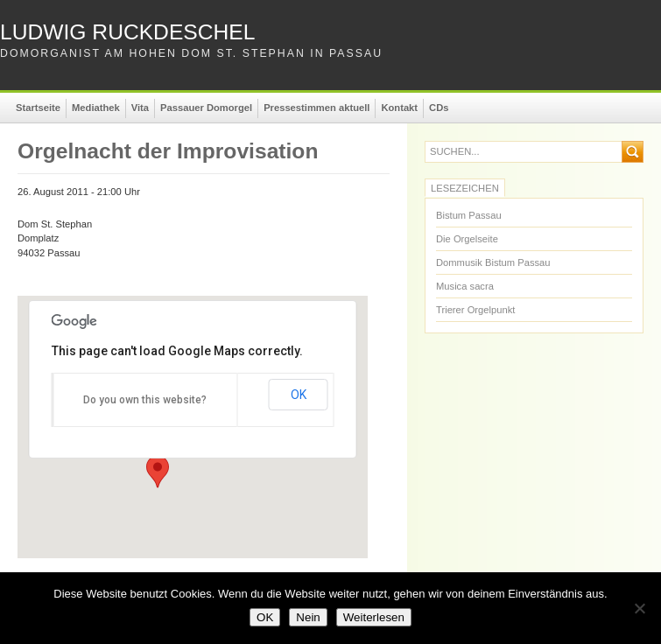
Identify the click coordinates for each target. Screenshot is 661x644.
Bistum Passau (469, 215)
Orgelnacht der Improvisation (168, 151)
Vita (140, 108)
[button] (158, 472)
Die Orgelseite (467, 239)
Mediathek (96, 108)
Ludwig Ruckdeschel (127, 32)
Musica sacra (465, 286)
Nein (308, 617)
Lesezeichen (465, 188)
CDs (439, 108)
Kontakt (399, 108)
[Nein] (639, 608)
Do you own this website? (145, 400)
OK (299, 395)
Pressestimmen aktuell (316, 108)
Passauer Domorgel (206, 108)
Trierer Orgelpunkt (475, 310)
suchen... (455, 152)
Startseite (38, 108)
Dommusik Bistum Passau (493, 262)
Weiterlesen (374, 617)
